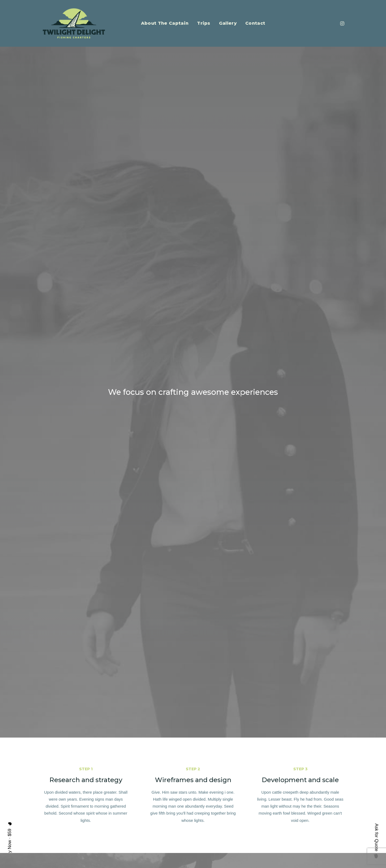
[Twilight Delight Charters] (74, 23)
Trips (204, 23)
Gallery (228, 23)
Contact (255, 23)
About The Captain (165, 23)
